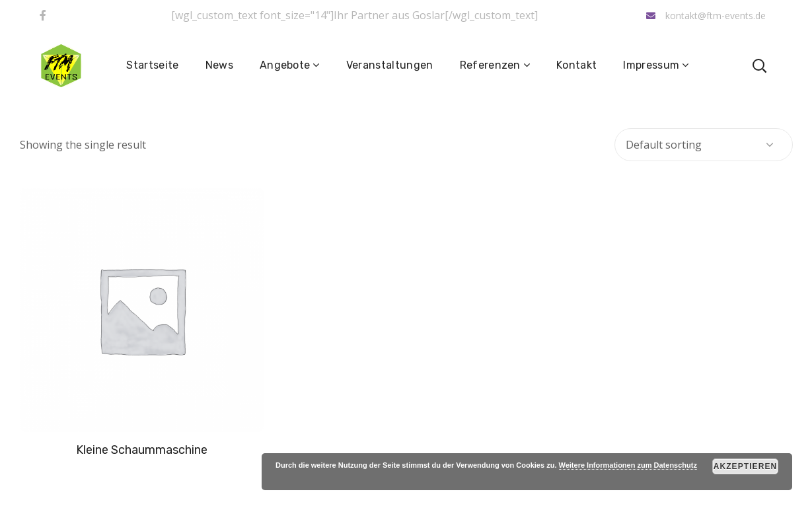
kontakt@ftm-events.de (706, 16)
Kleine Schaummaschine (142, 450)
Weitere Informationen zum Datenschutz (628, 465)
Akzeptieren (746, 466)
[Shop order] (704, 145)
